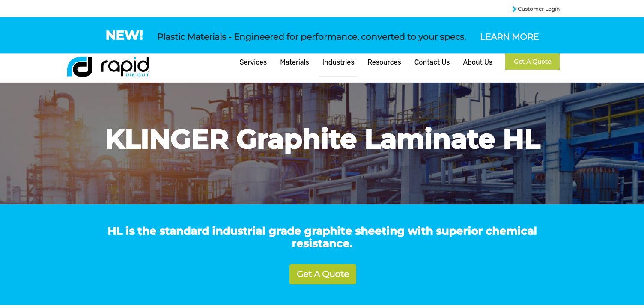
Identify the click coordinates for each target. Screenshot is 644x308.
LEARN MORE (509, 37)
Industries (338, 62)
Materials (295, 62)
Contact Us (432, 62)
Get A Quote (323, 274)
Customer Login (539, 9)
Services (253, 62)
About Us (478, 62)
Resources (384, 62)
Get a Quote (532, 62)
